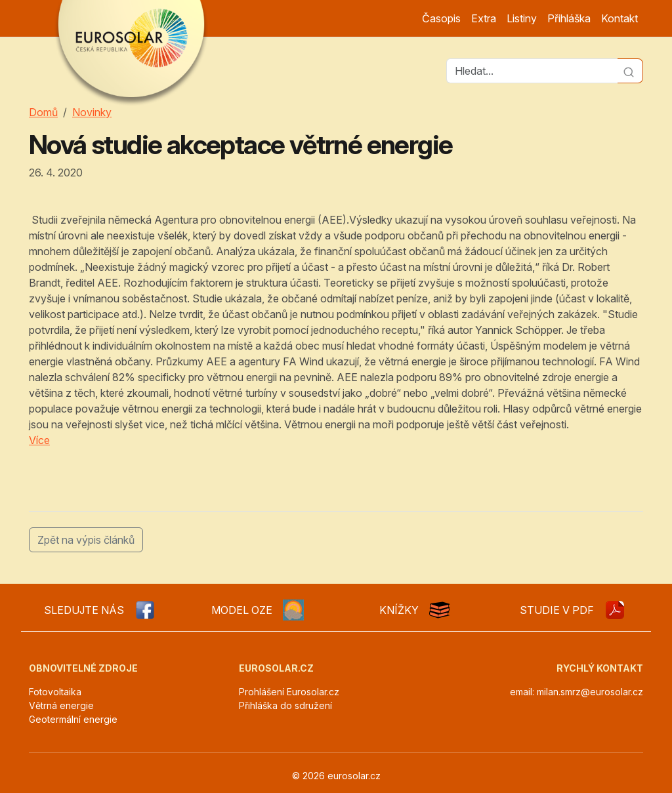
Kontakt (619, 18)
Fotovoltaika (55, 692)
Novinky (92, 112)
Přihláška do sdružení (285, 705)
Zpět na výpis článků (86, 540)
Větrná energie (61, 705)
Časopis (441, 18)
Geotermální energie (73, 719)
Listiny (522, 18)
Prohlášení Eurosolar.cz (289, 692)
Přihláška (569, 18)
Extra (484, 18)
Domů (43, 112)
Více (39, 440)
